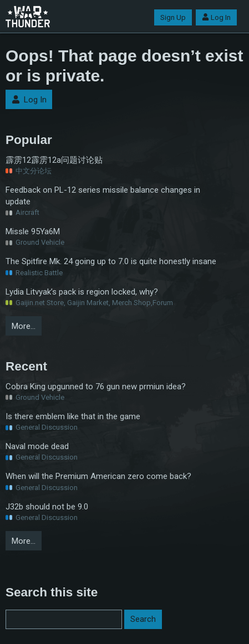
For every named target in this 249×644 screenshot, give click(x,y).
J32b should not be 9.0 (47, 507)
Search (143, 619)
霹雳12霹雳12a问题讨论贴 (54, 160)
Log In (216, 17)
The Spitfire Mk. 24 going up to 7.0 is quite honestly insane (111, 261)
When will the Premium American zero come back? (98, 476)
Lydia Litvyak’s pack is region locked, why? (82, 292)
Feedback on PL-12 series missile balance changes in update (103, 196)
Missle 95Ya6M (33, 231)
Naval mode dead (37, 446)
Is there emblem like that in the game (73, 416)
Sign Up (173, 17)
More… (24, 326)
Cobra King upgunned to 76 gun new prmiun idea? (96, 387)
